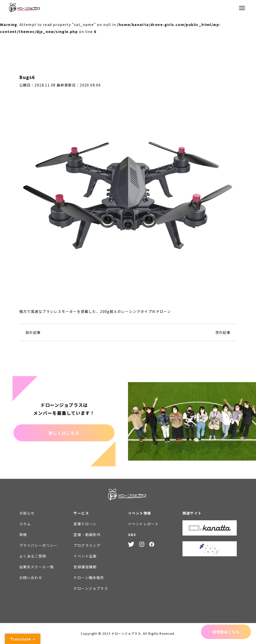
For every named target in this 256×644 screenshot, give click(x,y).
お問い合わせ (31, 578)
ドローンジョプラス (91, 588)
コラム (25, 524)
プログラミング (87, 545)
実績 (23, 535)
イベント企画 (85, 556)
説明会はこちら (226, 632)
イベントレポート (143, 524)
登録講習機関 (85, 567)
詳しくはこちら (64, 433)
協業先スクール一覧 (37, 567)
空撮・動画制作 (87, 535)
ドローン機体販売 (89, 578)
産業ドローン (85, 524)
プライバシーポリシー (38, 545)
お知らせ (27, 513)
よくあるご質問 (33, 556)
